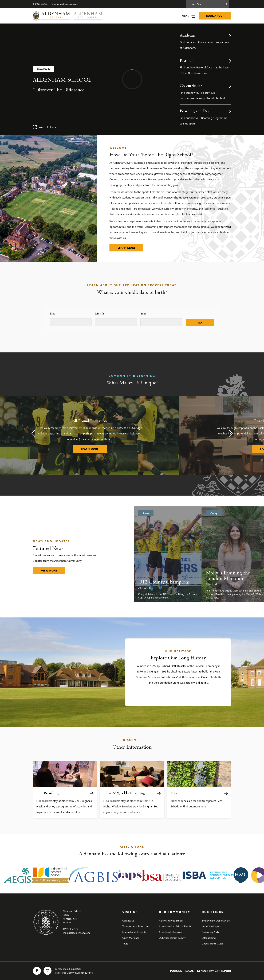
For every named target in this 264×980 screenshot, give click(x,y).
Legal (189, 971)
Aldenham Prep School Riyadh (175, 926)
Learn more (131, 247)
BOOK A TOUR (215, 16)
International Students (134, 932)
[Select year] (161, 322)
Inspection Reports (212, 926)
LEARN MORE (94, 448)
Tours (125, 944)
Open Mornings (131, 938)
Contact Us (128, 921)
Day (53, 314)
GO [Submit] (200, 322)
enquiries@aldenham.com (66, 4)
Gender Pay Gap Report (214, 971)
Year (143, 314)
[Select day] (71, 322)
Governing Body (210, 932)
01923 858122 (41, 4)
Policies (176, 971)
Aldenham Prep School (171, 921)
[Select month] (116, 322)
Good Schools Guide (212, 944)
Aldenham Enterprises (170, 932)
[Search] (209, 4)
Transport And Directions (136, 926)
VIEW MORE (49, 570)
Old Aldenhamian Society (172, 938)
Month (100, 314)
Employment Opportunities (216, 921)
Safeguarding (209, 938)
